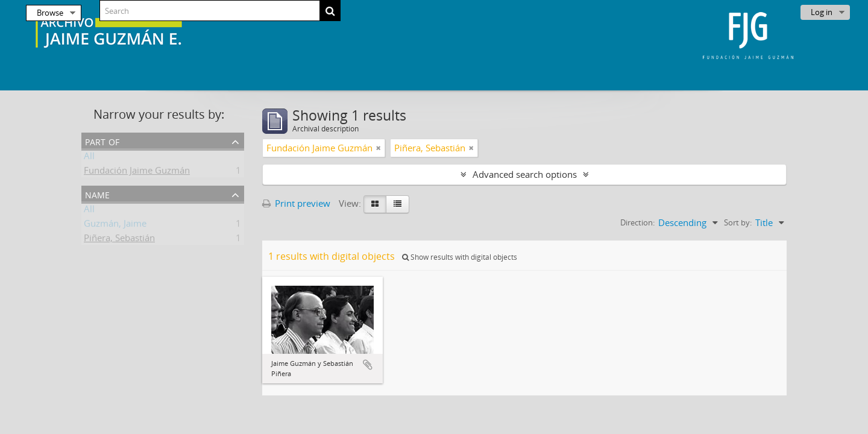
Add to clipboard (368, 365)
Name (97, 194)
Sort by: (738, 222)
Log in (822, 12)
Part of (102, 141)
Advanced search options (525, 174)
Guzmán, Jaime (115, 225)
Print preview (296, 203)
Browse (50, 13)
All (89, 158)
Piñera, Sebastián (119, 240)
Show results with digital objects (460, 257)
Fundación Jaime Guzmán (137, 172)
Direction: (637, 222)
